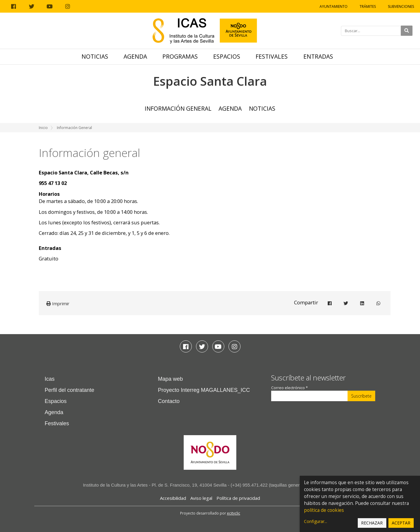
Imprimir (58, 303)
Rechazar (372, 523)
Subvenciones (401, 6)
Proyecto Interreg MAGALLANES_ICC (204, 390)
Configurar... (316, 521)
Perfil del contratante (70, 390)
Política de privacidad (238, 498)
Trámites (368, 6)
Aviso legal (201, 498)
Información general (178, 108)
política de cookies (324, 510)
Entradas (318, 56)
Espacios (227, 56)
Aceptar (401, 523)
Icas (50, 379)
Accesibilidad (173, 498)
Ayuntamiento (334, 6)
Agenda (135, 56)
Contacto (169, 401)
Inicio (43, 128)
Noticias (95, 56)
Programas (180, 56)
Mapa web (170, 379)
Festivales (272, 56)
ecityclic (234, 513)
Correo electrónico (290, 388)
